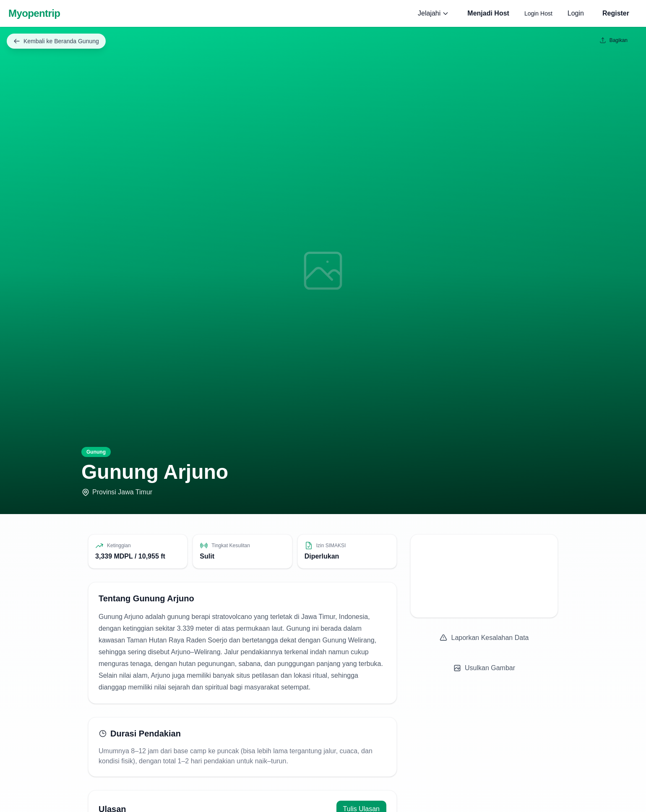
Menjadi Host (488, 13)
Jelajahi (433, 13)
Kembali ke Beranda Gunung (56, 41)
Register (616, 13)
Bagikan (613, 40)
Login (576, 13)
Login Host (538, 13)
